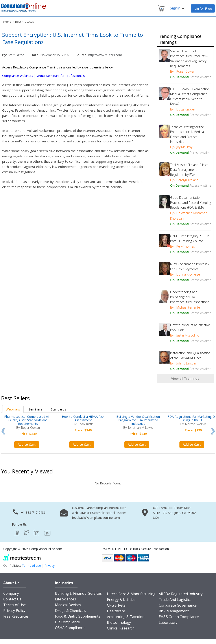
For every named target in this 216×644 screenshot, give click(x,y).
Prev (3, 431)
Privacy (50, 566)
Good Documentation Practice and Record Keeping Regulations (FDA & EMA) (191, 202)
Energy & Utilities (121, 600)
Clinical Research (121, 628)
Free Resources (16, 616)
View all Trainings (185, 378)
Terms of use (31, 566)
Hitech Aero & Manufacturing (131, 594)
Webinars (13, 409)
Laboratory (168, 622)
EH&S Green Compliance (179, 617)
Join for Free (203, 8)
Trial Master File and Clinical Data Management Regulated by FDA (190, 170)
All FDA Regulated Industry (181, 594)
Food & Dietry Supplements (78, 616)
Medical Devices (68, 605)
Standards (59, 409)
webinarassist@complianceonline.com (99, 513)
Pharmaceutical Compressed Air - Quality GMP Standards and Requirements (28, 420)
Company (11, 593)
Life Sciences (66, 599)
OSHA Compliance (70, 628)
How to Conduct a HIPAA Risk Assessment (83, 418)
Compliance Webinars (18, 76)
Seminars (36, 409)
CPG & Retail (117, 605)
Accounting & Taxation (126, 617)
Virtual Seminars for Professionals (61, 76)
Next (213, 431)
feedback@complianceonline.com (96, 518)
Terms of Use (15, 605)
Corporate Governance (178, 605)
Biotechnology (119, 622)
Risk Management (174, 611)
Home (7, 22)
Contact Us (12, 599)
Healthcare (116, 611)
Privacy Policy (14, 611)
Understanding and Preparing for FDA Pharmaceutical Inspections (190, 297)
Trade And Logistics (175, 600)
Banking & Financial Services (78, 593)
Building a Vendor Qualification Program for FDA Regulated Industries (138, 420)
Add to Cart (27, 444)
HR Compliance (67, 622)
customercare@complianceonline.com (99, 508)
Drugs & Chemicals (71, 611)
